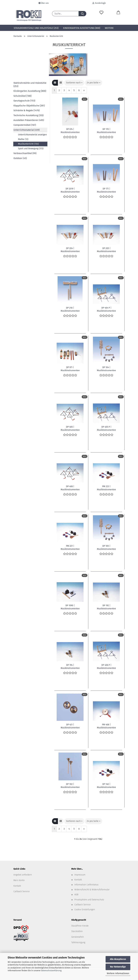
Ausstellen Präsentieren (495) (29, 120)
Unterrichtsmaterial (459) (27, 130)
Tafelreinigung (78, 942)
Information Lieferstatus (86, 885)
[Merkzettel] (101, 13)
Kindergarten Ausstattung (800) (82, 28)
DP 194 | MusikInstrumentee (70, 666)
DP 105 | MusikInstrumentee (106, 547)
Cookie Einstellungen (85, 910)
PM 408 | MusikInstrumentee (106, 726)
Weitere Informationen (118, 973)
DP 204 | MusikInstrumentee (70, 250)
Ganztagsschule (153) (24, 101)
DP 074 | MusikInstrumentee (70, 131)
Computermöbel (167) (25, 125)
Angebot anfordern (23, 875)
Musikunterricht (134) (28, 144)
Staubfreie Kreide (80, 926)
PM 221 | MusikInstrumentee (70, 547)
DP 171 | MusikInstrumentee (106, 190)
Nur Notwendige (118, 967)
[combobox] (74, 83)
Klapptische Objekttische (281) (29, 106)
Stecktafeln (77, 931)
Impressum (80, 875)
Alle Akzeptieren (118, 959)
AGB (76, 895)
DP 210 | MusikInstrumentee (70, 309)
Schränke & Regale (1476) (27, 110)
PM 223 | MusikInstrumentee (106, 488)
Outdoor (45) (20, 158)
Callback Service (22, 891)
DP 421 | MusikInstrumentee (70, 726)
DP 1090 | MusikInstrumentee (70, 607)
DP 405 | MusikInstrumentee (70, 428)
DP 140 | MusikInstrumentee (106, 785)
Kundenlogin (99, 3)
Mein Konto (19, 880)
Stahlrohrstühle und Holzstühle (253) (36, 28)
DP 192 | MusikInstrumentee (106, 607)
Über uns (44, 3)
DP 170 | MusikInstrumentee (106, 131)
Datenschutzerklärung (51, 970)
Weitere (109, 28)
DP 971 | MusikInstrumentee (70, 369)
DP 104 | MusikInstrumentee (106, 369)
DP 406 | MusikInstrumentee (70, 488)
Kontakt (17, 886)
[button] (118, 13)
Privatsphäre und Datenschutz (89, 900)
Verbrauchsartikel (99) (25, 153)
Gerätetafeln (78, 937)
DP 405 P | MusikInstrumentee (106, 428)
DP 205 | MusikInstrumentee (106, 250)
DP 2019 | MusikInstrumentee (70, 190)
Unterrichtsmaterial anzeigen (32, 135)
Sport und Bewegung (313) (31, 149)
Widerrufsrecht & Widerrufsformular (92, 890)
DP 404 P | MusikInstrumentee (106, 309)
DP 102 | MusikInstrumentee (70, 785)
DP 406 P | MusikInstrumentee (106, 666)
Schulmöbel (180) (22, 96)
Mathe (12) (23, 139)
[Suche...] (82, 14)
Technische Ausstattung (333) (28, 115)
